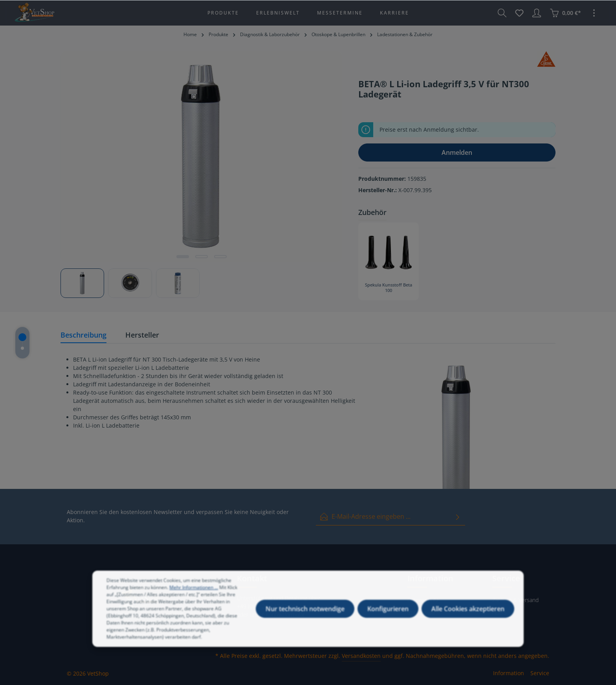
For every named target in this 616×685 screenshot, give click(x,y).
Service (540, 673)
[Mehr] (594, 13)
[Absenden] (458, 517)
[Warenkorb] (565, 13)
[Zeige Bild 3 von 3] (220, 257)
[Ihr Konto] (537, 13)
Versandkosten (361, 656)
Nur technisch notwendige (305, 615)
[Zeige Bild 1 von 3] (183, 257)
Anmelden (457, 152)
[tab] (83, 335)
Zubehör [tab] (372, 212)
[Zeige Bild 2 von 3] (202, 257)
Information (509, 673)
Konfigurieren (388, 615)
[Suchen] (502, 13)
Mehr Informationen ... (194, 594)
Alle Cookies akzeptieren (468, 615)
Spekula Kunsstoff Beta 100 (389, 288)
